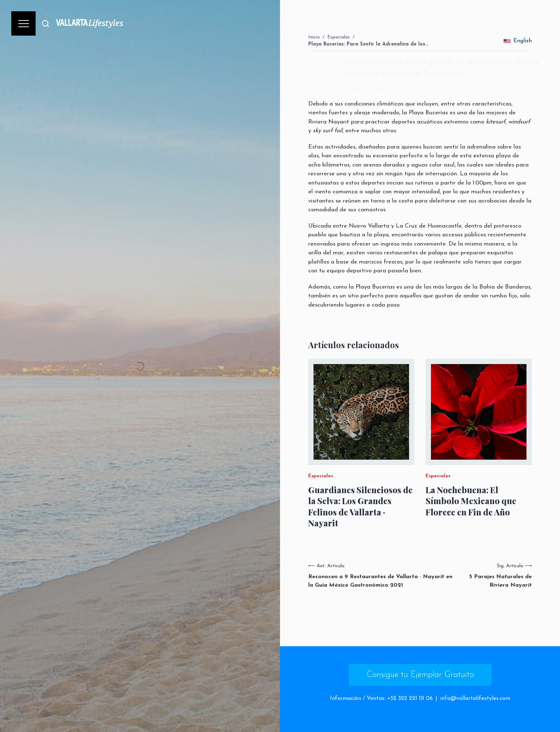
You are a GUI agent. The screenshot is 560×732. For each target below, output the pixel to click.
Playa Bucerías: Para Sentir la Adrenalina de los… (368, 44)
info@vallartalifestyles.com (475, 698)
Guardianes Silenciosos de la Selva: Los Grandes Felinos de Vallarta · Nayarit (360, 506)
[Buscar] (45, 23)
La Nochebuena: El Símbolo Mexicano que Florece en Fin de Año (471, 501)
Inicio (314, 37)
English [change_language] (518, 41)
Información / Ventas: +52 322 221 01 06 (381, 698)
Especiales (339, 37)
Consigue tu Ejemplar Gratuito (420, 675)
